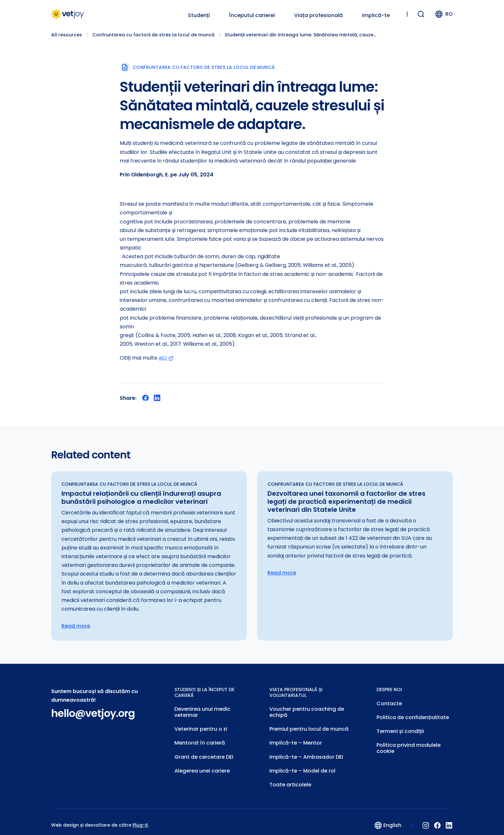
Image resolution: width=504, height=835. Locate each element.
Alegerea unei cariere (202, 765)
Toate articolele (290, 778)
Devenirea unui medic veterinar (202, 711)
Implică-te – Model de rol (302, 765)
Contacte (389, 703)
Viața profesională (318, 15)
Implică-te (376, 15)
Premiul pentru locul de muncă (309, 726)
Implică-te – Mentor (296, 739)
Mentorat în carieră (200, 739)
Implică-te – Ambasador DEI (306, 752)
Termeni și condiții (400, 729)
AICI (167, 358)
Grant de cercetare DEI (204, 752)
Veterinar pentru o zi (201, 726)
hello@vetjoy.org (93, 713)
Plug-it (140, 818)
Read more (76, 626)
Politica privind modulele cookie (409, 744)
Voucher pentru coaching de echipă (307, 711)
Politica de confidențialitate (413, 716)
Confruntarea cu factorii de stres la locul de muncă (153, 35)
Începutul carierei (252, 15)
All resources (67, 35)
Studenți (199, 15)
